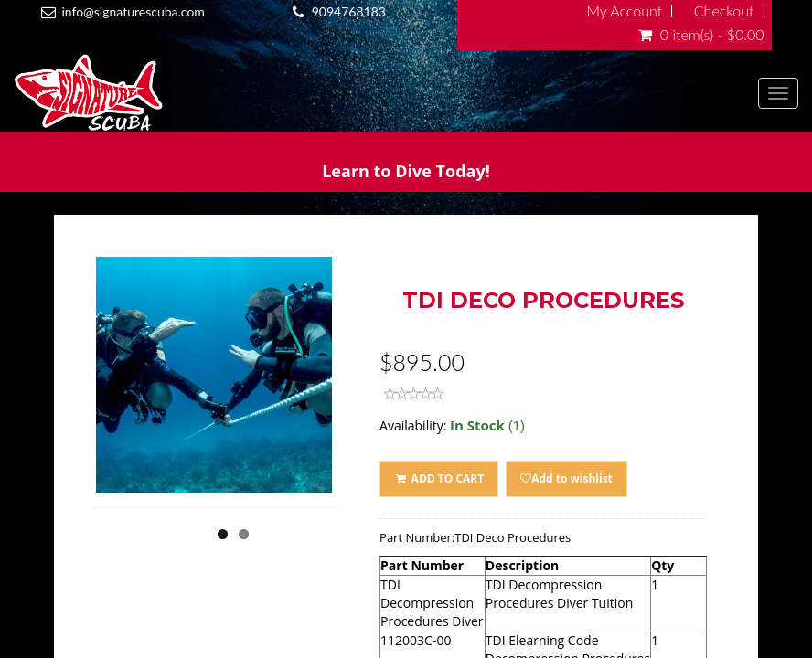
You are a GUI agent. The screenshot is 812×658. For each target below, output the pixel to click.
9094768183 (349, 11)
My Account (624, 11)
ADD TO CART (439, 478)
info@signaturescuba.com (133, 11)
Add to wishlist (566, 478)
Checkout (724, 11)
